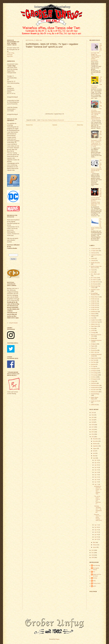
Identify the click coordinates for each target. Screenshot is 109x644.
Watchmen (94, 383)
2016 (93, 429)
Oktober (95, 444)
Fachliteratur (94, 312)
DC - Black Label (95, 274)
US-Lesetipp (94, 373)
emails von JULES (96, 401)
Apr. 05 (96, 532)
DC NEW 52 (94, 280)
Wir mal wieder (95, 390)
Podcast (93, 348)
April (94, 458)
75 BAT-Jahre (94, 249)
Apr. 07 (96, 530)
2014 (93, 434)
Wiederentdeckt (95, 387)
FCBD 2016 (94, 299)
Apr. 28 (96, 465)
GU (94, 572)
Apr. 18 (96, 482)
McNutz (95, 578)
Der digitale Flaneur (96, 569)
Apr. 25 (96, 470)
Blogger (57, 639)
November (96, 441)
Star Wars (93, 362)
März (94, 542)
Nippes (93, 346)
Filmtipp (50, 120)
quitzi (95, 586)
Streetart (93, 364)
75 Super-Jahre (44, 120)
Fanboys (93, 314)
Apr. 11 (96, 525)
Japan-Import (94, 326)
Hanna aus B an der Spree (97, 575)
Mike (94, 581)
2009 (93, 557)
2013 (93, 437)
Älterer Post (80, 125)
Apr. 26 (96, 467)
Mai (94, 456)
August (95, 448)
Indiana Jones (94, 324)
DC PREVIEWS (95, 282)
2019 (93, 422)
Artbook (93, 261)
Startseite (55, 125)
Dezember (96, 439)
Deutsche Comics (95, 290)
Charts (93, 270)
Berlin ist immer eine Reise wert (96, 267)
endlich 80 (94, 405)
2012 (93, 550)
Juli (94, 451)
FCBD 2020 (94, 307)
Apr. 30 (96, 460)
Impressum (10, 56)
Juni (94, 453)
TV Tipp (93, 366)
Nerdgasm (55, 120)
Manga (93, 338)
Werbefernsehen (95, 385)
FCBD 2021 (94, 309)
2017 (93, 427)
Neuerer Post (29, 125)
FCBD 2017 (94, 301)
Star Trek (93, 360)
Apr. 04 (96, 535)
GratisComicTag (95, 322)
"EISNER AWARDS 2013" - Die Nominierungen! (98, 509)
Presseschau (94, 350)
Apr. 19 (96, 479)
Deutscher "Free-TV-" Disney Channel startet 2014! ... (98, 518)
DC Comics (94, 278)
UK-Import (94, 369)
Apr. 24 (96, 472)
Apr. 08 (96, 527)
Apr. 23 (96, 475)
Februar (95, 545)
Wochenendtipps (95, 394)
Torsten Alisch (97, 583)
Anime (93, 258)
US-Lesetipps (94, 375)
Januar (95, 547)
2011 (93, 553)
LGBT (93, 330)
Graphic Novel (95, 320)
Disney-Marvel (95, 297)
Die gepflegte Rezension (94, 294)
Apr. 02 (96, 539)
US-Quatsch (94, 379)
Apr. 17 (96, 484)
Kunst (93, 328)
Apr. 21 (96, 477)
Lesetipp (93, 333)
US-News (93, 377)
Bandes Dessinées (96, 263)
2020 (93, 420)
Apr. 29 (96, 463)
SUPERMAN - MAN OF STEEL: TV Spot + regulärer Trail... (98, 490)
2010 (93, 555)
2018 (93, 425)
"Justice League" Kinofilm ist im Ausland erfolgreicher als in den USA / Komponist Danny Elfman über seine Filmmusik (96, 197)
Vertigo (93, 381)
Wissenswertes (61, 120)
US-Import (94, 371)
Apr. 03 (96, 537)
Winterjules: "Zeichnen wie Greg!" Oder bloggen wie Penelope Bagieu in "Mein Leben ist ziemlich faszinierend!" (96, 52)
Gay (92, 318)
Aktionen (93, 253)
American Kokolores (96, 255)
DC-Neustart (94, 284)
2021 (93, 417)
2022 (93, 415)
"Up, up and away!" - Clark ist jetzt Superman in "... (97, 500)
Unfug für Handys (13, 323)
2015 (93, 432)
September (96, 446)
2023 (93, 413)
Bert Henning (96, 565)
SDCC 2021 (94, 352)
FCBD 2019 (94, 305)
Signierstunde (94, 358)
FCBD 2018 (94, 303)
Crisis (93, 272)
